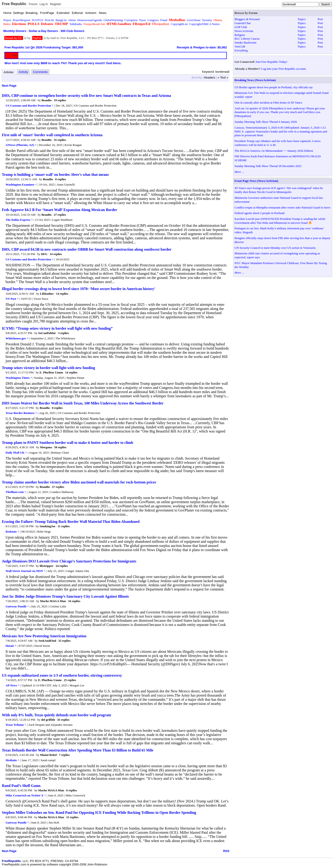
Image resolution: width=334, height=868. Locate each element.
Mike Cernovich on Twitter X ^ (26, 795)
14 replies (56, 254)
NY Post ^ (12, 299)
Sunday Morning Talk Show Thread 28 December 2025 (268, 166)
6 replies (71, 790)
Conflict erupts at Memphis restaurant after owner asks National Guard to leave (282, 207)
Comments (40, 72)
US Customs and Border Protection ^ (30, 106)
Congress (153, 20)
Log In (44, 4)
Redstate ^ (12, 532)
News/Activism (244, 31)
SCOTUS (38, 20)
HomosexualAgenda (90, 20)
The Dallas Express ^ (19, 220)
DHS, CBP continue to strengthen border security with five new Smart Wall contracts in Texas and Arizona (86, 96)
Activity (23, 72)
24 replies (62, 566)
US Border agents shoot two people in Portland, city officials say (274, 87)
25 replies (70, 680)
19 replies (60, 100)
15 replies (72, 817)
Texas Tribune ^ (16, 725)
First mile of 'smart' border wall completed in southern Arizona (52, 135)
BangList (61, 20)
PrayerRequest (22, 20)
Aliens (72, 20)
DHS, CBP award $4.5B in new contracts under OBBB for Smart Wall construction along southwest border (87, 249)
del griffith (48, 720)
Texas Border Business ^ (21, 413)
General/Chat (242, 23)
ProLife (49, 20)
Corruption (131, 20)
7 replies (64, 755)
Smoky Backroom (245, 43)
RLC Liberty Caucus (247, 39)
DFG (44, 254)
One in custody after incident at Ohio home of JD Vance (268, 103)
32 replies (65, 641)
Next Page (9, 86)
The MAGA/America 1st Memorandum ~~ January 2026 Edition (274, 151)
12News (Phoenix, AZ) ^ (21, 145)
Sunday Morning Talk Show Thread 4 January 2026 (266, 122)
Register (55, 4)
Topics (302, 19)
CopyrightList (179, 24)
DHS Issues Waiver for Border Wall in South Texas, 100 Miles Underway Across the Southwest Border (83, 403)
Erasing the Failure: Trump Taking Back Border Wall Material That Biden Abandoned (71, 522)
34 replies (74, 601)
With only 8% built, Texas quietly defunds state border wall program (56, 715)
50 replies (60, 447)
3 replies (63, 333)
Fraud (164, 20)
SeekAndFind (47, 641)
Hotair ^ (11, 646)
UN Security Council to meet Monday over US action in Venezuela (275, 248)
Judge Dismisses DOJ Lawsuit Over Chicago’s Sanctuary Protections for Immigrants (69, 561)
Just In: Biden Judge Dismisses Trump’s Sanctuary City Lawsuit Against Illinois (65, 596)
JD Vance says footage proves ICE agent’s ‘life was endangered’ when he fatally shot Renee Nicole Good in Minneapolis (279, 190)
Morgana (46, 447)
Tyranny (207, 20)
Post (320, 19)
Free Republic (14, 4)
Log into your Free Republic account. (284, 69)
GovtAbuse (194, 20)
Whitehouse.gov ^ (17, 338)
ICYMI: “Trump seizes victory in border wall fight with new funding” (57, 328)
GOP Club (241, 27)
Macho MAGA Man (53, 601)
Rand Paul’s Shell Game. (22, 786)
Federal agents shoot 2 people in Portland (259, 213)
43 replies (63, 720)
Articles (9, 72)
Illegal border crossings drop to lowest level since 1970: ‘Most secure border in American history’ (79, 289)
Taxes (142, 20)
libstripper (47, 566)
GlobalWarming (113, 20)
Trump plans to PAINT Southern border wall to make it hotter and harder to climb (67, 443)
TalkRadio (76, 24)
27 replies (60, 215)
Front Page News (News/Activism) (256, 181)
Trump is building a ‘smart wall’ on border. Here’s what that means (55, 175)
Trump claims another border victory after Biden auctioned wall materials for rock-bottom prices (79, 482)
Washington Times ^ (19, 378)
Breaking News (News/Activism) (255, 80)
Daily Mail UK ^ (16, 453)
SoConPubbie (47, 333)
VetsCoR (240, 46)
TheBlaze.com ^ (16, 492)
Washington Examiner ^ (21, 185)
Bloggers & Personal (247, 19)
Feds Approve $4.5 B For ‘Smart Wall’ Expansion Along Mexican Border (59, 210)
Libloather (47, 294)
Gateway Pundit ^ (17, 606)
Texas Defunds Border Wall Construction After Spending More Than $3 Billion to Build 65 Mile (78, 750)
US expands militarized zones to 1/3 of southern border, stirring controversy (62, 675)
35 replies (60, 140)
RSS (226, 851)
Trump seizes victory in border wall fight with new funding (48, 368)
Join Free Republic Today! (271, 62)
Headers (209, 77)
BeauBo (47, 100)
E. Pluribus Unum (51, 372)
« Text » (223, 77)
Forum (33, 4)
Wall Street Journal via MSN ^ (26, 571)
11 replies (64, 526)
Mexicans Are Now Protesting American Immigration (44, 636)
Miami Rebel (48, 755)
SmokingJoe (48, 526)
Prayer (7, 20)
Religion (240, 35)
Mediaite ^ (13, 760)
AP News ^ (13, 685)
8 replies (61, 179)
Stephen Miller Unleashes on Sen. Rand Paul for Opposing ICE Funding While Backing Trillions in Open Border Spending (99, 813)
